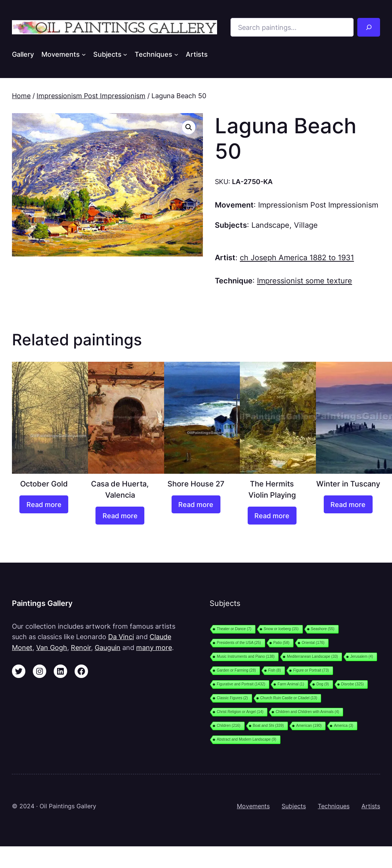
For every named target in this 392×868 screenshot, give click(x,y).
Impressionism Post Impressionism (91, 96)
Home (21, 96)
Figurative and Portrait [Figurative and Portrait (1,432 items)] (241, 684)
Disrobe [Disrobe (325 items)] (353, 684)
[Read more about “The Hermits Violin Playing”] (272, 516)
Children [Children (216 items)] (228, 726)
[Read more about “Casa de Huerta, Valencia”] (120, 516)
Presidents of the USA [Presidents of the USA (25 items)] (239, 643)
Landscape (270, 225)
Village (306, 225)
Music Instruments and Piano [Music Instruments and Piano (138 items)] (246, 657)
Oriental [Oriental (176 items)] (313, 643)
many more (154, 647)
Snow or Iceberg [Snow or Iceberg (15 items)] (281, 629)
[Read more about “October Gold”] (44, 504)
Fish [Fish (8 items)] (275, 670)
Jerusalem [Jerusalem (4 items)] (362, 657)
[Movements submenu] (84, 54)
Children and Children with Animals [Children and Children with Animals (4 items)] (307, 712)
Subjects (294, 806)
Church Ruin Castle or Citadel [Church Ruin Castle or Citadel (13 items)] (289, 698)
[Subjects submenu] (125, 54)
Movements (253, 806)
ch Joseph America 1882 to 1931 (297, 257)
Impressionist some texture (305, 281)
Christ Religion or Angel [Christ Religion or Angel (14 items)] (240, 712)
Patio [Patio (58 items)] (281, 643)
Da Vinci (121, 637)
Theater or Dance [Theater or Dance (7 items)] (234, 629)
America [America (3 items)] (344, 726)
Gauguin (108, 647)
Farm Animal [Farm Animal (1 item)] (291, 684)
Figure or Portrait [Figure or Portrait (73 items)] (311, 670)
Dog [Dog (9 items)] (322, 684)
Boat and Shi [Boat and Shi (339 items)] (268, 726)
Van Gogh (52, 647)
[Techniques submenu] (176, 54)
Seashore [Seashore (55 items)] (323, 629)
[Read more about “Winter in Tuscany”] (348, 504)
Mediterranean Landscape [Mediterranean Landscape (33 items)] (312, 657)
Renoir (81, 647)
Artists (371, 806)
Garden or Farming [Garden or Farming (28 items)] (236, 670)
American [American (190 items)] (309, 726)
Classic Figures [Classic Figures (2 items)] (232, 698)
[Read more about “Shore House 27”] (196, 504)
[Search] (369, 27)
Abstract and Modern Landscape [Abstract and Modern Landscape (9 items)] (247, 739)
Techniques (334, 806)
